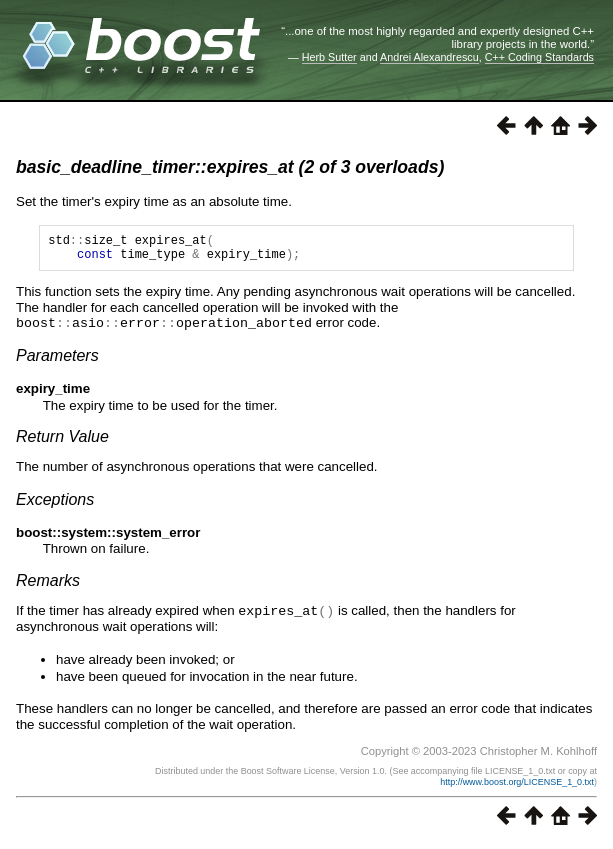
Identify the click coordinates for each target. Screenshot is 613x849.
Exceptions (55, 504)
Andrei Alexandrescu (429, 57)
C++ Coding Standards (539, 57)
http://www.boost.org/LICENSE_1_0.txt (517, 786)
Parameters (57, 360)
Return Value (62, 441)
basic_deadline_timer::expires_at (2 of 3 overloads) (230, 167)
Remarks (48, 585)
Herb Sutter (329, 57)
